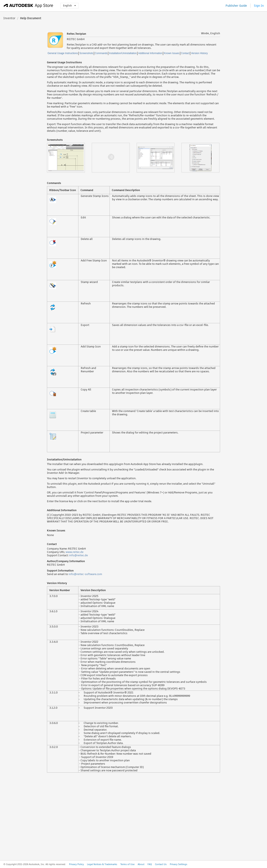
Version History (199, 53)
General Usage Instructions (63, 53)
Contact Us (161, 864)
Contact (185, 53)
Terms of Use (127, 864)
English (69, 6)
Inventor (9, 18)
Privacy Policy (76, 864)
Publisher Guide (236, 6)
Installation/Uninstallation (123, 53)
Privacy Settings (179, 864)
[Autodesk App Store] (28, 6)
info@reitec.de (78, 555)
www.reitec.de (75, 552)
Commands (101, 53)
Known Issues (172, 53)
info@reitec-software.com (85, 574)
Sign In (259, 6)
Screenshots (86, 53)
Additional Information (150, 53)
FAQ (150, 864)
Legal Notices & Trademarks (102, 864)
